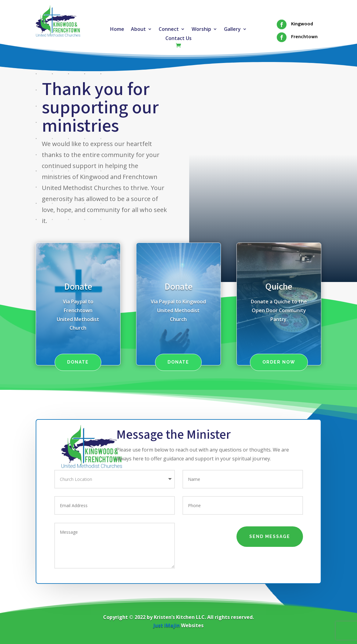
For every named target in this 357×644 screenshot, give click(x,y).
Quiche (279, 287)
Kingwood (302, 24)
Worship (201, 30)
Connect (169, 30)
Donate (78, 287)
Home (117, 30)
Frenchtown (304, 37)
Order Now (279, 362)
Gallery (232, 30)
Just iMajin (167, 625)
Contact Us (179, 39)
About (138, 30)
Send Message (270, 536)
